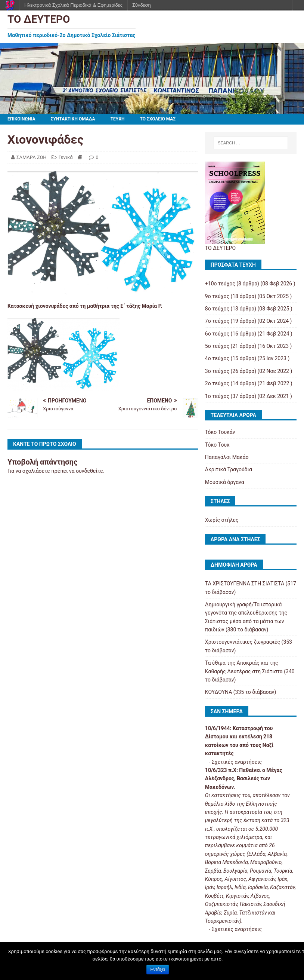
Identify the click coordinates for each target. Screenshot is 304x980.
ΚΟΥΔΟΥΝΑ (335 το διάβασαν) (241, 692)
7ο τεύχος (217, 321)
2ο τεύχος (217, 383)
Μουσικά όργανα (225, 482)
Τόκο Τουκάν (220, 432)
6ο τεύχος (217, 334)
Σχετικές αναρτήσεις (237, 762)
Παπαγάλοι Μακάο (227, 457)
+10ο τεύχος (220, 284)
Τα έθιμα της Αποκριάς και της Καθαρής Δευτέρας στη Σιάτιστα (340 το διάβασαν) (250, 671)
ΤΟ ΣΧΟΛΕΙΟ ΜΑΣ (158, 119)
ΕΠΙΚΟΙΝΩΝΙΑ (21, 119)
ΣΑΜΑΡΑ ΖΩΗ (32, 157)
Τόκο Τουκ (217, 445)
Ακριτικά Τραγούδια (229, 469)
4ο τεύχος (217, 358)
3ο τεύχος (217, 371)
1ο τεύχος (217, 396)
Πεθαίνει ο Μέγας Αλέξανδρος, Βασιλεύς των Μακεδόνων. (244, 779)
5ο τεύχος (217, 346)
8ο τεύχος (217, 309)
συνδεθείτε (89, 471)
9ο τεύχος (217, 296)
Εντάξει (158, 970)
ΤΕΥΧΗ (118, 119)
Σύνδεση (142, 5)
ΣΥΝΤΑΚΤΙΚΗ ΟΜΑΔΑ (73, 119)
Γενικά (66, 157)
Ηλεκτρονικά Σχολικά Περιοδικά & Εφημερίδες (73, 5)
